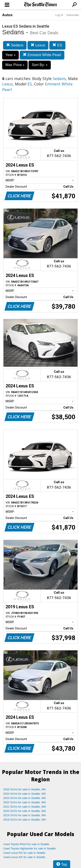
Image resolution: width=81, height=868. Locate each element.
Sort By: (40, 65)
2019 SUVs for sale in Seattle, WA (25, 815)
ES (57, 45)
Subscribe (73, 15)
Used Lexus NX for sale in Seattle (24, 857)
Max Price (15, 65)
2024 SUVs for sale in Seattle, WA (25, 794)
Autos (7, 15)
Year (10, 55)
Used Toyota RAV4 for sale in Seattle (26, 844)
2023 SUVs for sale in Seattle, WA (25, 798)
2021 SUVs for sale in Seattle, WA (25, 807)
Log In (59, 15)
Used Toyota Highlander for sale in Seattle (29, 848)
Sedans (15, 45)
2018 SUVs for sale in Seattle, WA (25, 820)
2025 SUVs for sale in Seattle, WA (25, 789)
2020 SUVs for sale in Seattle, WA (25, 811)
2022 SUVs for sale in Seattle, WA (25, 802)
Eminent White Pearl (42, 55)
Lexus (38, 45)
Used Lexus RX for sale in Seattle (24, 853)
